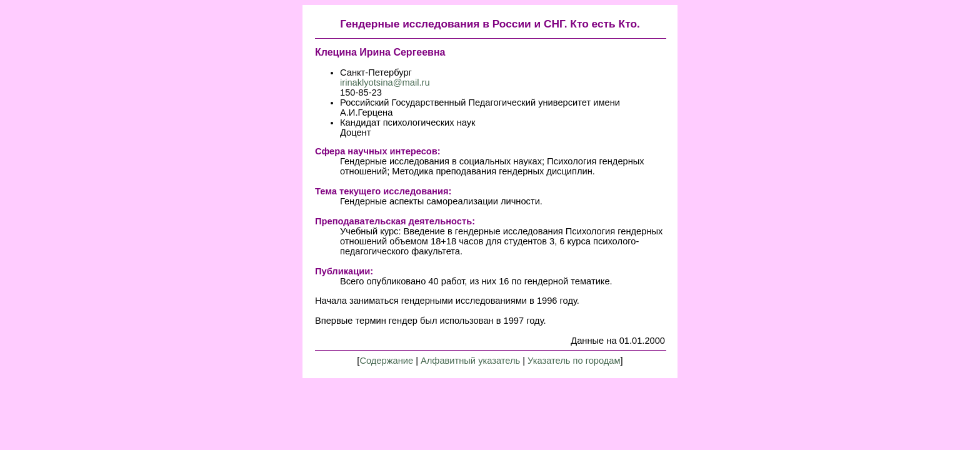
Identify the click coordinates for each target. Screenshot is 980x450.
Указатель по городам (574, 361)
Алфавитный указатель (470, 361)
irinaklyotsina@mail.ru (385, 82)
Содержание (386, 361)
